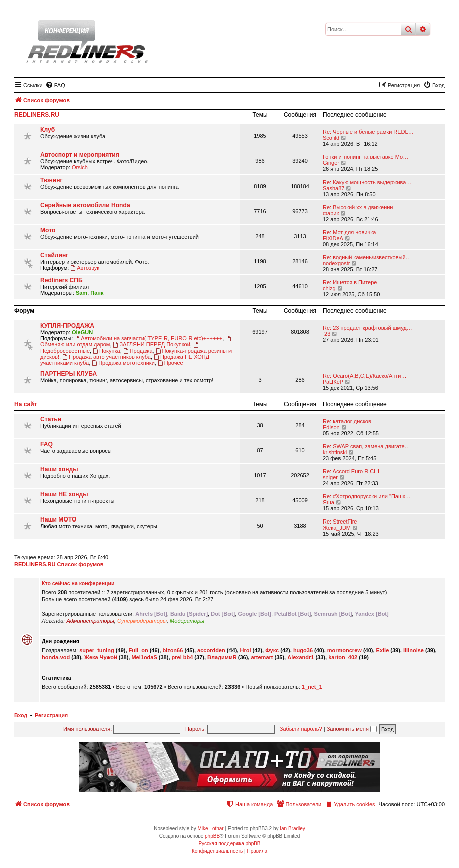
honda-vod (56, 657)
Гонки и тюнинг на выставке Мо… (366, 157)
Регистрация (51, 715)
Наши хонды (59, 469)
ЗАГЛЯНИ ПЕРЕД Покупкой (152, 344)
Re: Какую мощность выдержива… (367, 182)
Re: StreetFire (340, 522)
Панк (97, 293)
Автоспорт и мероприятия (80, 155)
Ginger (331, 163)
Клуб (47, 130)
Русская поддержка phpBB (229, 844)
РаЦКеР (333, 382)
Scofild (331, 138)
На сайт (25, 404)
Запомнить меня (352, 729)
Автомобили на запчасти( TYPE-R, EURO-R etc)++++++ (148, 338)
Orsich (80, 167)
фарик (331, 213)
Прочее (171, 363)
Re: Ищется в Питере (350, 282)
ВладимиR (222, 657)
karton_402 (343, 657)
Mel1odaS (144, 657)
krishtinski (335, 452)
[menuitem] (55, 85)
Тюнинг (51, 180)
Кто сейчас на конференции (78, 583)
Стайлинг (54, 255)
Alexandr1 (300, 657)
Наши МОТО (58, 519)
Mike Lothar (210, 829)
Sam (81, 293)
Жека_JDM (337, 528)
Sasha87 (333, 188)
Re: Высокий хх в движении (358, 207)
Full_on (139, 650)
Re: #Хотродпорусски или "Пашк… (367, 496)
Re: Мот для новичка (349, 232)
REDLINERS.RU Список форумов (59, 564)
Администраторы (90, 621)
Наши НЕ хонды (64, 494)
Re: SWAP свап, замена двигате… (367, 446)
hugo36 (303, 650)
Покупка (106, 351)
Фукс (272, 650)
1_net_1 (312, 687)
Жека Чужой (101, 657)
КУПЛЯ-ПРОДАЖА (67, 326)
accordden (211, 650)
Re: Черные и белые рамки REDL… (368, 132)
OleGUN (82, 332)
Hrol (245, 650)
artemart (262, 657)
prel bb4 (183, 657)
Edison (331, 427)
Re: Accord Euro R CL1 (351, 471)
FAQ (46, 444)
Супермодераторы (142, 621)
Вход (21, 715)
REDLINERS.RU (37, 115)
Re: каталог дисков (347, 421)
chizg (329, 288)
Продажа (138, 351)
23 (326, 334)
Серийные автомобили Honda (85, 205)
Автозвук (85, 268)
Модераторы (187, 621)
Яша (328, 502)
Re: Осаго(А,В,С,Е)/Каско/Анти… (365, 376)
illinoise (414, 650)
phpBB (212, 836)
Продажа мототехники (123, 363)
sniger (330, 477)
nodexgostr (336, 263)
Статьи (51, 419)
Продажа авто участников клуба (106, 357)
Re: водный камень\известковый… (367, 257)
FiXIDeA (333, 238)
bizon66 (173, 650)
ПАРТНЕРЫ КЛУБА (68, 374)
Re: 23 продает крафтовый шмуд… (368, 328)
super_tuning (97, 650)
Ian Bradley (292, 829)
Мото (48, 230)
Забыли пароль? (301, 729)
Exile (383, 650)
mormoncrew (345, 650)
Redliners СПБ (61, 280)
